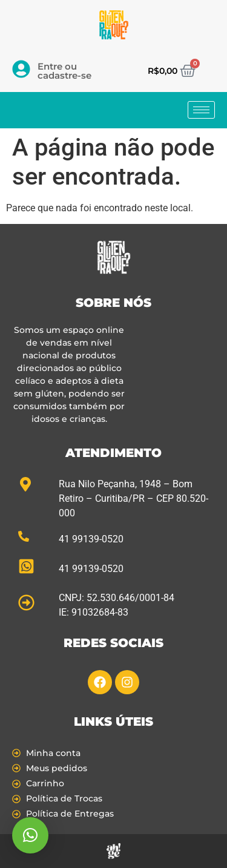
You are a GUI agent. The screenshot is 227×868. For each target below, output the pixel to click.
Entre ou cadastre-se (64, 71)
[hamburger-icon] (201, 110)
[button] (30, 835)
